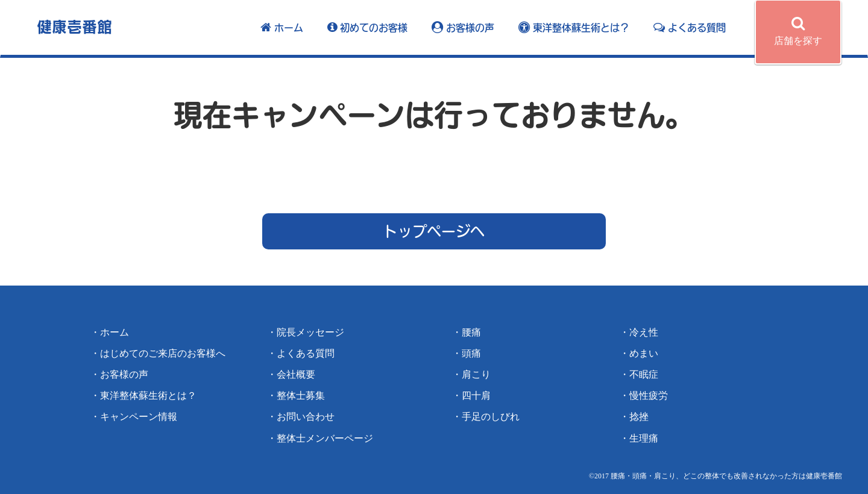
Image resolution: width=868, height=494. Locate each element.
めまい (644, 353)
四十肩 (476, 396)
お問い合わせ (306, 417)
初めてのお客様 (367, 28)
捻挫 (639, 417)
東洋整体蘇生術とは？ (574, 28)
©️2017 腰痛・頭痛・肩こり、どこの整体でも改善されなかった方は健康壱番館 (715, 476)
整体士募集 (301, 396)
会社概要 (296, 374)
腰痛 (471, 332)
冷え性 (644, 332)
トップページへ (434, 231)
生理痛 (644, 438)
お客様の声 (463, 28)
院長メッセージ (310, 332)
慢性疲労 (649, 396)
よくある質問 (690, 28)
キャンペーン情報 (139, 417)
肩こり (476, 374)
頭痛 (471, 353)
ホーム (282, 28)
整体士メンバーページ (325, 438)
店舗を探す (798, 31)
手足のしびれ (491, 417)
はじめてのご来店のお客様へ (163, 353)
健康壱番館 (74, 26)
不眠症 (644, 374)
